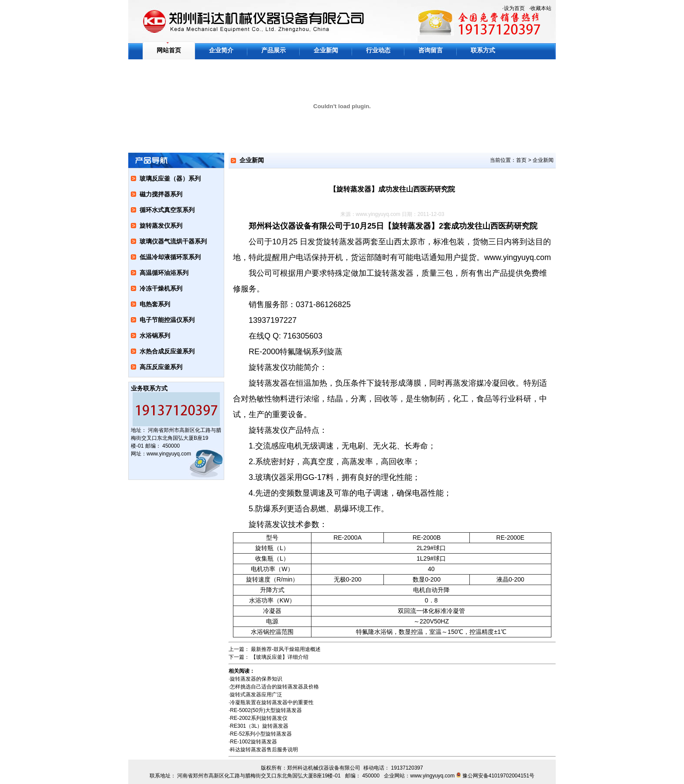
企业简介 (221, 50)
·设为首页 (513, 8)
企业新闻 (326, 50)
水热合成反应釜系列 (167, 351)
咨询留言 (431, 50)
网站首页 (169, 50)
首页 (521, 160)
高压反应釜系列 (161, 367)
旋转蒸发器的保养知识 (256, 679)
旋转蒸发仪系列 (161, 226)
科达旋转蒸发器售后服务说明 (264, 750)
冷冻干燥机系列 (161, 288)
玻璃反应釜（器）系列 (170, 178)
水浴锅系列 (155, 336)
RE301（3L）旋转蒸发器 (259, 726)
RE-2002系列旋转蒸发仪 (258, 718)
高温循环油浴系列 (164, 273)
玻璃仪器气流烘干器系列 (173, 241)
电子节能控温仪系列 (167, 320)
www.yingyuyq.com (378, 214)
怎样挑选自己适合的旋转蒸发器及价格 (274, 687)
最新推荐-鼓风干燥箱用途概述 (286, 649)
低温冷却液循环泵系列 (170, 257)
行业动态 (378, 50)
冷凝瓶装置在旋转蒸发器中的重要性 (272, 702)
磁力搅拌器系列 (161, 194)
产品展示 (274, 50)
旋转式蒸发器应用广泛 (256, 695)
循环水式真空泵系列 (167, 210)
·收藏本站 (540, 8)
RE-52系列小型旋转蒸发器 (261, 734)
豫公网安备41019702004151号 (498, 776)
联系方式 (483, 50)
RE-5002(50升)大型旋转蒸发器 (266, 710)
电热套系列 (155, 304)
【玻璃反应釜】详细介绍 (280, 657)
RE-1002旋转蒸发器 (253, 742)
